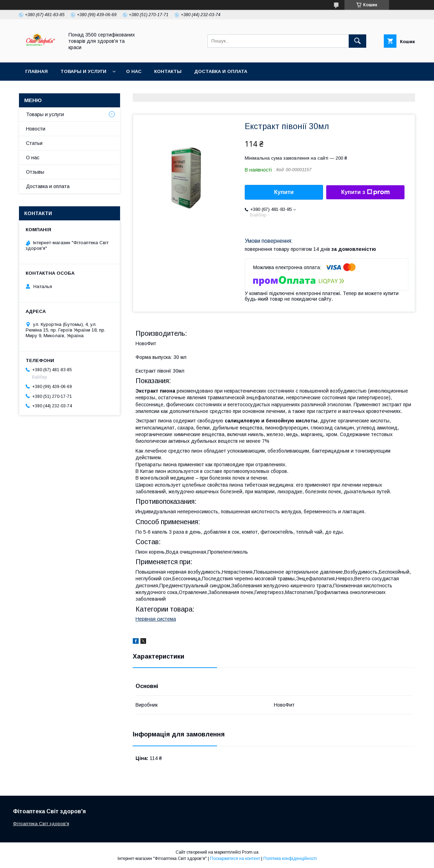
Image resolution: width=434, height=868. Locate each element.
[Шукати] (357, 41)
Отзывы (35, 172)
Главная (37, 71)
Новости (36, 129)
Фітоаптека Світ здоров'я (41, 824)
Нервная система (156, 619)
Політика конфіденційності (290, 859)
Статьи (34, 143)
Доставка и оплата (221, 71)
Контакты (168, 71)
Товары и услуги (83, 71)
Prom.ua (250, 852)
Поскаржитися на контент (235, 859)
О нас (134, 71)
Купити (284, 192)
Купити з (365, 192)
